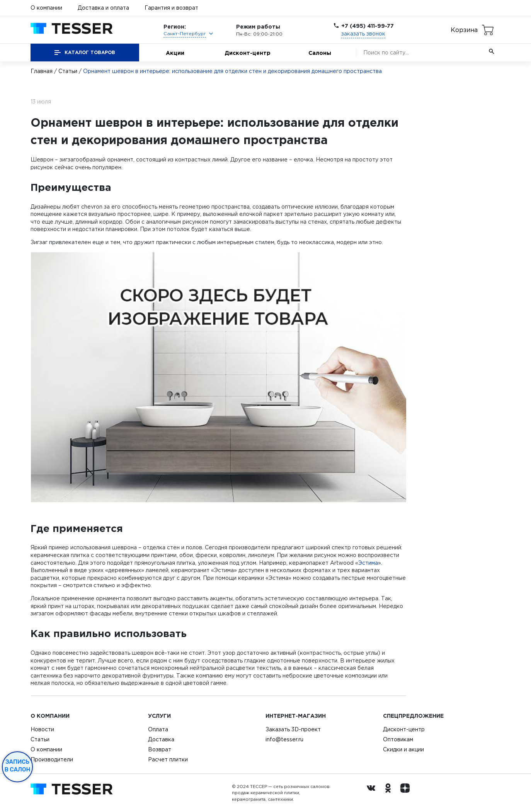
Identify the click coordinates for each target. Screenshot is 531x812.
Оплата (158, 729)
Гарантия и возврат (171, 8)
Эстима (368, 563)
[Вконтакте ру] (373, 793)
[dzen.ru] (407, 793)
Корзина (464, 30)
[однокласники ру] (390, 793)
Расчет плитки (168, 759)
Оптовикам (398, 739)
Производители (52, 759)
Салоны (320, 53)
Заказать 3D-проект (293, 729)
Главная (42, 71)
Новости (42, 729)
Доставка (161, 739)
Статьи (68, 71)
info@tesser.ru (284, 739)
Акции (175, 53)
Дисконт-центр (248, 53)
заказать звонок (363, 34)
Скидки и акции (403, 749)
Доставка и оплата (103, 8)
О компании (46, 8)
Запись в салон (18, 766)
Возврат (160, 749)
